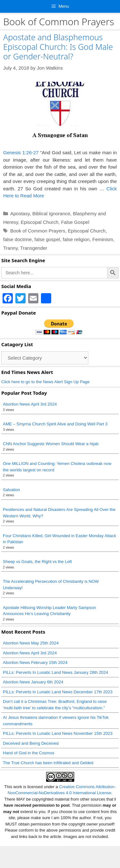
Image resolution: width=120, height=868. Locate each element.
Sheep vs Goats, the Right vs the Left (37, 562)
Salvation (11, 490)
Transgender (34, 248)
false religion (76, 239)
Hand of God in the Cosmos (28, 753)
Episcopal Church (40, 222)
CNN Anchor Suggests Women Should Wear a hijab (51, 444)
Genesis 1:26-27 (21, 152)
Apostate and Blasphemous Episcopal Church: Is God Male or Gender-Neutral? (58, 47)
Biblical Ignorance (51, 213)
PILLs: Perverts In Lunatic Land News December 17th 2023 (58, 692)
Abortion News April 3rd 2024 (30, 404)
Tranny (10, 248)
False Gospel (75, 222)
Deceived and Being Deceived (31, 743)
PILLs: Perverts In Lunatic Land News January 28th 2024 (56, 672)
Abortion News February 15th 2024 (35, 662)
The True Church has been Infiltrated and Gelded (48, 763)
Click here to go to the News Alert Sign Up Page (45, 382)
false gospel (47, 239)
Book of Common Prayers (38, 231)
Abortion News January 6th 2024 (33, 682)
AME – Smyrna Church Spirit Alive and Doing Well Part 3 (55, 424)
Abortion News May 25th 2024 (31, 643)
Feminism (103, 239)
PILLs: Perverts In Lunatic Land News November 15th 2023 (58, 733)
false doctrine (17, 239)
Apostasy (20, 213)
